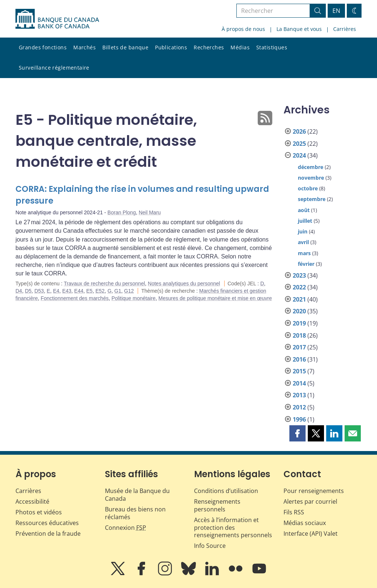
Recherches (209, 47)
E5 (89, 291)
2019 (299, 323)
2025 (299, 144)
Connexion (126, 528)
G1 (118, 291)
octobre (308, 188)
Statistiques (272, 47)
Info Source (210, 546)
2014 (299, 383)
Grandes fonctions (43, 47)
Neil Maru (150, 212)
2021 (299, 299)
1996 (299, 419)
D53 (39, 291)
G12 (129, 291)
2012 (299, 407)
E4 (56, 291)
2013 (299, 395)
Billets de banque (125, 47)
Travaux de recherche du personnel (104, 284)
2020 (299, 311)
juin (303, 231)
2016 (299, 359)
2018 (299, 335)
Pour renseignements (314, 491)
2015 (299, 371)
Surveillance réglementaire (54, 68)
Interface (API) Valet (311, 534)
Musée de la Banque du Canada (137, 495)
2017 (299, 347)
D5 (28, 291)
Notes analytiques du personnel (184, 284)
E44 (79, 291)
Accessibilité (32, 501)
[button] (297, 433)
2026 (299, 131)
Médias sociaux (305, 523)
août (304, 210)
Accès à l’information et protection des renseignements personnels (233, 528)
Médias (240, 47)
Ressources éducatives (47, 523)
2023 (299, 275)
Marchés (84, 47)
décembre (311, 167)
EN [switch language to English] (336, 11)
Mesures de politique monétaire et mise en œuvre (215, 298)
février (306, 264)
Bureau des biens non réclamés (135, 513)
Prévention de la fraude (48, 534)
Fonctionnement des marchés (74, 298)
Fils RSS (294, 512)
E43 (67, 291)
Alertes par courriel (310, 501)
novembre (311, 178)
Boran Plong (122, 212)
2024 (299, 155)
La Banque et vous (299, 29)
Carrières (345, 29)
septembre (312, 199)
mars (304, 253)
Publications (171, 47)
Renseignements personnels (217, 505)
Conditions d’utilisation (226, 491)
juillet (305, 221)
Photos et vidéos (39, 512)
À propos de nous (243, 29)
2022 (299, 287)
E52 (100, 291)
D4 (19, 291)
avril (303, 242)
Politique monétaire (134, 298)
